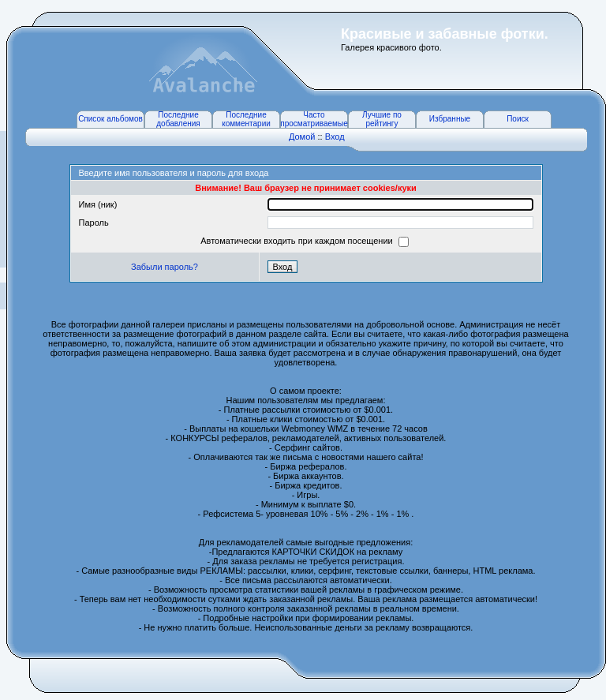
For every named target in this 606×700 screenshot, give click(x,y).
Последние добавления (178, 119)
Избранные (450, 119)
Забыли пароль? (165, 267)
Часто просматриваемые (314, 119)
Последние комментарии (246, 119)
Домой (302, 137)
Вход (335, 137)
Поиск (518, 119)
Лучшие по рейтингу (382, 119)
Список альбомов (110, 119)
